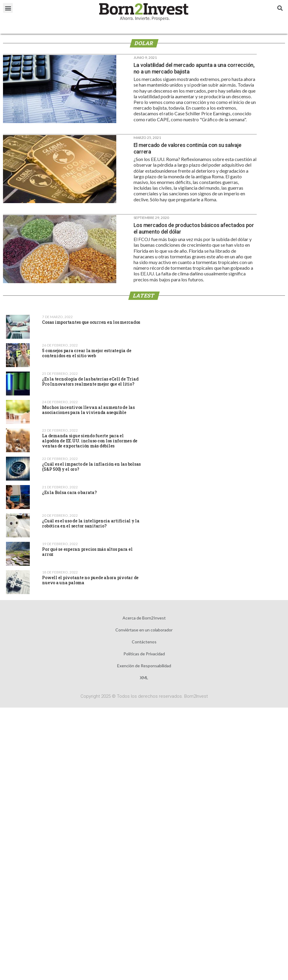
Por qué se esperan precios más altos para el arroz (87, 552)
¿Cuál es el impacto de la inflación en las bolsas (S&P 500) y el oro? (91, 467)
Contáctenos (144, 642)
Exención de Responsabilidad (144, 666)
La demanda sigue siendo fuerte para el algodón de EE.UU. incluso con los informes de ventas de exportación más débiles (90, 441)
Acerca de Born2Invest (144, 618)
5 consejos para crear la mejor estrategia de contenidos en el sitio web (87, 353)
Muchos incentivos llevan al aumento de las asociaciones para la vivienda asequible (88, 410)
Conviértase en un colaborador (144, 630)
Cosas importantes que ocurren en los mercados (91, 322)
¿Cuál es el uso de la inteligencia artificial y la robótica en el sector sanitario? (91, 523)
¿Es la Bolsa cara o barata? (69, 492)
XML (144, 678)
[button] (8, 8)
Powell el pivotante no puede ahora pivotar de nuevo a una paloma (90, 580)
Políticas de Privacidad (144, 654)
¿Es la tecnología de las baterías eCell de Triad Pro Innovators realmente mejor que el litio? (90, 381)
